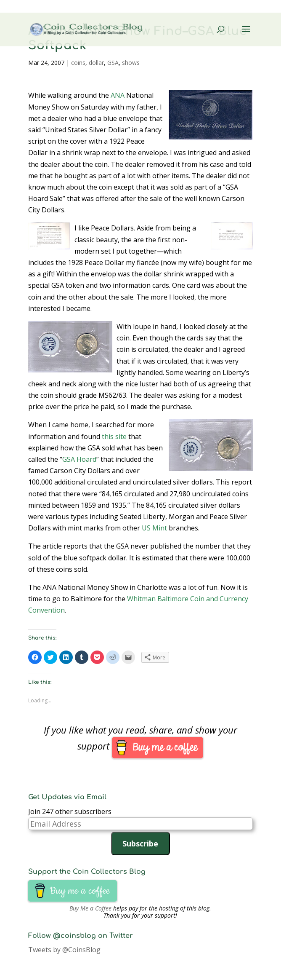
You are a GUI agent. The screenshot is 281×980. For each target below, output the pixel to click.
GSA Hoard (79, 459)
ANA (118, 95)
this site (114, 436)
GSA (113, 63)
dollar (96, 63)
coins (78, 63)
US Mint (154, 528)
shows (131, 63)
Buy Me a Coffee (90, 908)
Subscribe (140, 843)
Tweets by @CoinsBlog (64, 950)
